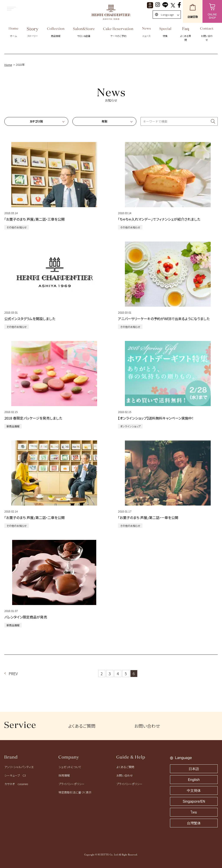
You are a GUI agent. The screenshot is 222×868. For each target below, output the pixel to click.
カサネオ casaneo (16, 784)
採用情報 (64, 775)
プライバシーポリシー (72, 784)
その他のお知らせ (17, 227)
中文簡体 (194, 791)
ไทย (194, 812)
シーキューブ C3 (15, 775)
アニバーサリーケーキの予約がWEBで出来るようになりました (164, 319)
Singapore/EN (194, 801)
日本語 (194, 769)
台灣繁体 (194, 823)
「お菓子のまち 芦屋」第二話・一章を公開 (148, 517)
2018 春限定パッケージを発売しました (33, 418)
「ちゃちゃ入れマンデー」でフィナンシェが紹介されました (159, 219)
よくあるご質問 (82, 726)
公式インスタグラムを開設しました (30, 319)
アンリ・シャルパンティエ (19, 767)
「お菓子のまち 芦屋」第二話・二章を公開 (34, 517)
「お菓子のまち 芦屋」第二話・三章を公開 (34, 219)
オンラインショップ (130, 426)
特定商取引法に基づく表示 (75, 792)
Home (8, 65)
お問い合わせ (147, 726)
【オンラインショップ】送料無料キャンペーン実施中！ (156, 418)
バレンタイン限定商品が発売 (26, 617)
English (194, 780)
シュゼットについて (70, 767)
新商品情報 (13, 426)
